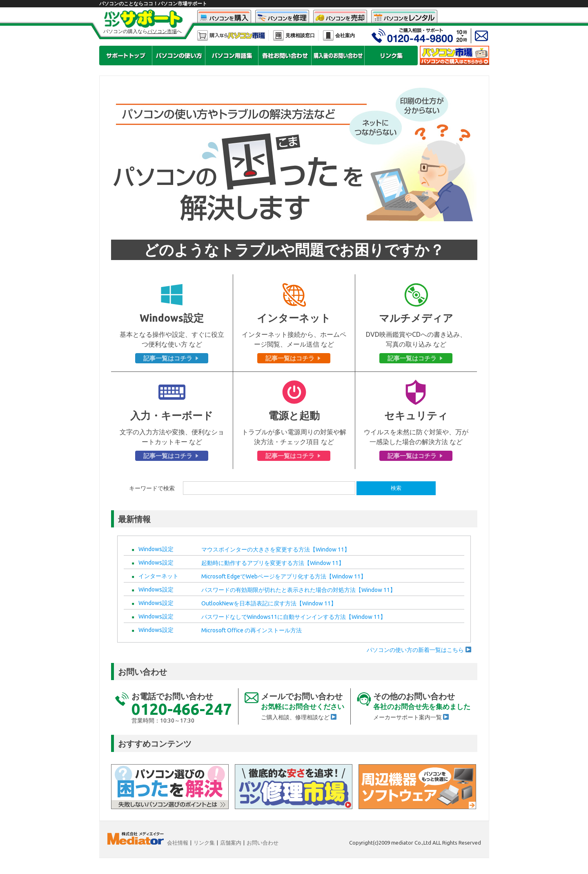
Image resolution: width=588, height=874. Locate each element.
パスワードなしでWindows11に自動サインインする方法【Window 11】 (294, 617)
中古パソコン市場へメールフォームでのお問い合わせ (481, 36)
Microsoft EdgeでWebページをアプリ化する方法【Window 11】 (284, 576)
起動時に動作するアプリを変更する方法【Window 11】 (273, 563)
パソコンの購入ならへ (143, 31)
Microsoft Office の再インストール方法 (252, 630)
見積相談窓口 (300, 35)
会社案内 (345, 35)
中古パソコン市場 (454, 56)
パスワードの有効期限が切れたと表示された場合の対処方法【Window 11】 (298, 590)
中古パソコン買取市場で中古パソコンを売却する (340, 17)
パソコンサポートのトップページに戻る (126, 56)
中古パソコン (224, 17)
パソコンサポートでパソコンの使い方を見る (179, 56)
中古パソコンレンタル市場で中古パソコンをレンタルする (404, 17)
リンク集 (204, 843)
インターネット (158, 576)
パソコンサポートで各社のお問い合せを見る (285, 56)
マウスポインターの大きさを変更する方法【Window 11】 (276, 549)
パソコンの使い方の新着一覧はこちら (419, 650)
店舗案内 (231, 843)
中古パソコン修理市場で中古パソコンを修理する (282, 17)
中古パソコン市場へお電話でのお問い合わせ (412, 36)
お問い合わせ (263, 843)
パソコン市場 (231, 36)
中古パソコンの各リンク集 (391, 56)
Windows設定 (156, 549)
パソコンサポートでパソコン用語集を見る (232, 56)
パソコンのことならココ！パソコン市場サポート (153, 3)
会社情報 (178, 843)
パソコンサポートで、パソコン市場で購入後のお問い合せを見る (338, 56)
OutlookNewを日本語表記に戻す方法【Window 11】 (269, 603)
